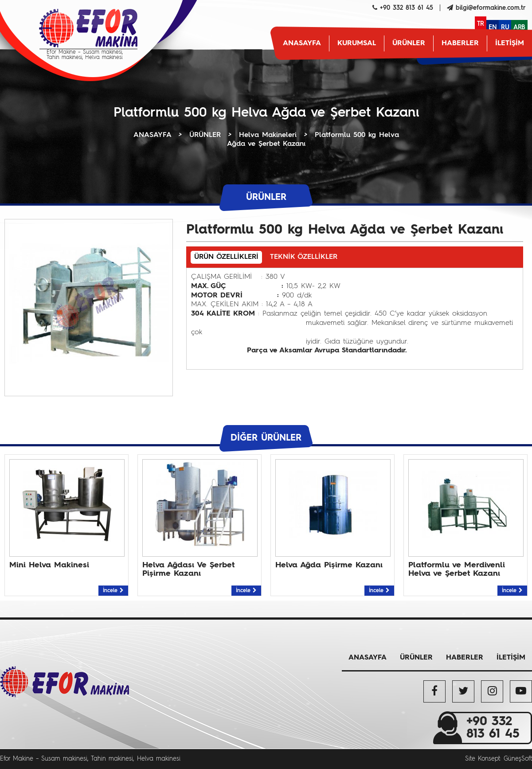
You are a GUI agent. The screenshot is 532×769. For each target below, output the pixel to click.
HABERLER (460, 43)
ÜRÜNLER (409, 43)
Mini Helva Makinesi (49, 565)
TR (481, 24)
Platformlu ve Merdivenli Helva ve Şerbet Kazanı (457, 569)
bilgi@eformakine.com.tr (491, 8)
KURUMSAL (357, 43)
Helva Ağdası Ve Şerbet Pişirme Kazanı (188, 569)
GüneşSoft (518, 759)
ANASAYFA (302, 43)
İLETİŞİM (510, 43)
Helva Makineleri (268, 135)
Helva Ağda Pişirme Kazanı (329, 565)
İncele (113, 591)
